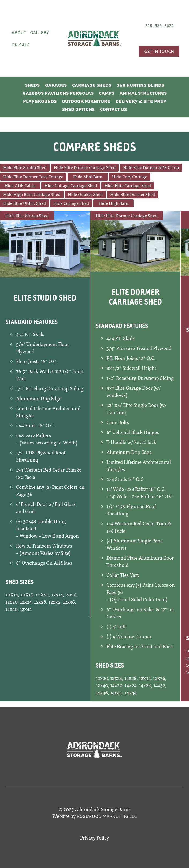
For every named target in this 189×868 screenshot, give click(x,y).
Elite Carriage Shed (133, 185)
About (19, 32)
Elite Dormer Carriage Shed (90, 167)
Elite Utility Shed (30, 203)
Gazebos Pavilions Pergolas (58, 93)
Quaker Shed (90, 194)
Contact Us (113, 109)
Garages (56, 85)
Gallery (40, 32)
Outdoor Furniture (86, 101)
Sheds (32, 85)
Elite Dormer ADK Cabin (156, 167)
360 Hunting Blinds (140, 85)
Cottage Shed (76, 203)
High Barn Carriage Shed (37, 194)
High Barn (119, 203)
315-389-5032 (160, 25)
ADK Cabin (25, 185)
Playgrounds (40, 101)
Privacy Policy (94, 838)
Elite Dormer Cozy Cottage (38, 176)
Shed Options (78, 109)
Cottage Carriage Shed (76, 185)
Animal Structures (143, 93)
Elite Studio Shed (30, 167)
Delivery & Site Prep (141, 101)
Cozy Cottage (135, 176)
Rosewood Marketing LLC (107, 816)
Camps (107, 93)
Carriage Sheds (92, 85)
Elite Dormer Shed (138, 194)
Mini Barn (93, 176)
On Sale (21, 45)
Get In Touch (159, 51)
